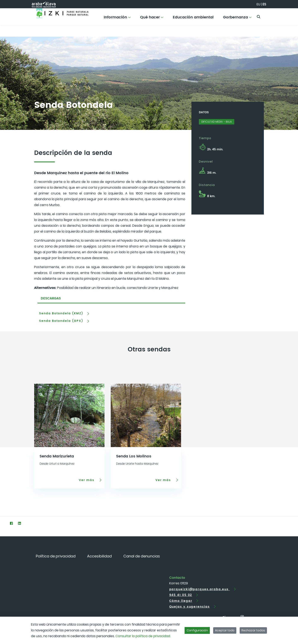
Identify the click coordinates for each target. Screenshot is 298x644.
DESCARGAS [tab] (51, 298)
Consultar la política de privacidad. (143, 636)
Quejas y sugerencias (190, 607)
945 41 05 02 (181, 595)
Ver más (87, 480)
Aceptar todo (225, 630)
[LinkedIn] (19, 523)
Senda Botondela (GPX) (61, 321)
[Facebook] (11, 523)
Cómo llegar (181, 601)
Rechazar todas (253, 630)
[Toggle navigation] (288, 16)
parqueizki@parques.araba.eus (200, 589)
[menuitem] (117, 19)
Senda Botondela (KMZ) (61, 314)
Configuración (197, 630)
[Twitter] (3, 523)
